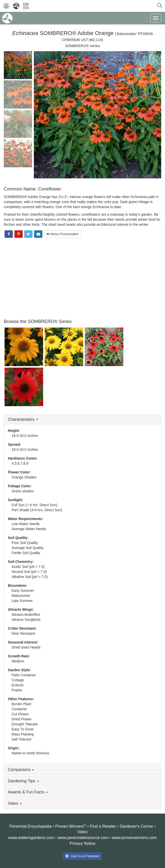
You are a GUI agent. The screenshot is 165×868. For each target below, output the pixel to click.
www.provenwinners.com (134, 838)
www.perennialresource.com (83, 838)
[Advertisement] (82, 279)
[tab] (82, 420)
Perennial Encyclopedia (30, 826)
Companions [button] (21, 770)
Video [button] (15, 803)
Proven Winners (70, 826)
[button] (159, 5)
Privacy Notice (82, 843)
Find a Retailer (103, 826)
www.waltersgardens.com (31, 838)
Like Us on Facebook (83, 856)
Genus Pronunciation (63, 234)
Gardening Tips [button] (23, 781)
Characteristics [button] (23, 419)
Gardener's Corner (136, 826)
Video (83, 832)
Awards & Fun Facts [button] (28, 792)
